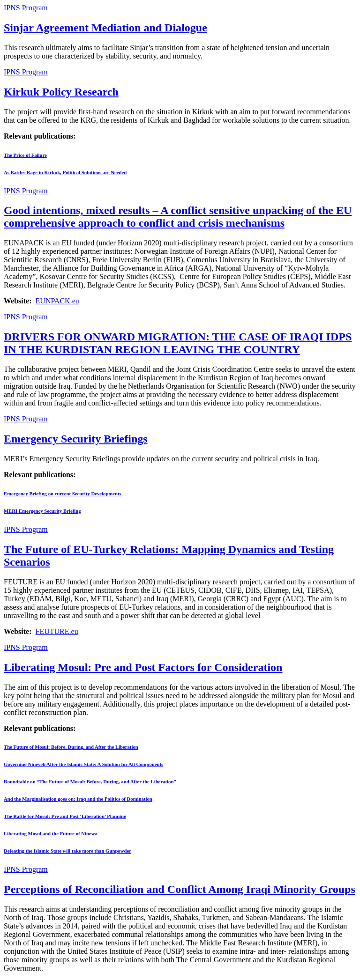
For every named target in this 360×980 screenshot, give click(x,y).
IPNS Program (26, 8)
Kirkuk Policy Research (61, 92)
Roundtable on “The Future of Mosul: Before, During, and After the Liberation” (90, 781)
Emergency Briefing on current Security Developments (63, 494)
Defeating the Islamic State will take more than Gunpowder (67, 851)
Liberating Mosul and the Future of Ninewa (51, 833)
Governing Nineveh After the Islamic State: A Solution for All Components (83, 764)
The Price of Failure (25, 155)
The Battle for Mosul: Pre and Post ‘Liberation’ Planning (65, 816)
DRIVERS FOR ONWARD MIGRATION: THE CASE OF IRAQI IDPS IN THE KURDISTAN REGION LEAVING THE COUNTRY (178, 343)
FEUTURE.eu (57, 631)
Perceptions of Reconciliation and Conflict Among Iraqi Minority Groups (180, 889)
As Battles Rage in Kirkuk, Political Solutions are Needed (65, 172)
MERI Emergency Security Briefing (42, 511)
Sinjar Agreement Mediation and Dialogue (105, 28)
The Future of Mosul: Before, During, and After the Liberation (71, 747)
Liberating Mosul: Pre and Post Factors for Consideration (143, 667)
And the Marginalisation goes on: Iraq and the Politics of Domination (78, 799)
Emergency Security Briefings (76, 439)
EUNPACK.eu (57, 301)
